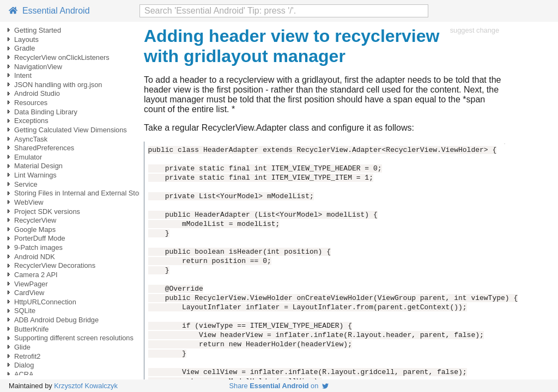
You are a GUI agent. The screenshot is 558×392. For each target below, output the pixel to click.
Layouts (26, 39)
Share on (279, 386)
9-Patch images (38, 247)
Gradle (25, 48)
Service (26, 184)
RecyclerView (35, 220)
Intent (23, 75)
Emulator (28, 157)
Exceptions (31, 121)
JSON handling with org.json (58, 85)
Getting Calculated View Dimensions (71, 130)
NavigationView (38, 67)
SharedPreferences (44, 148)
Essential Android (49, 11)
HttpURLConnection (45, 302)
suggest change (475, 30)
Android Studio (37, 93)
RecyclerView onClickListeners (62, 57)
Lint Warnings (35, 175)
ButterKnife (31, 329)
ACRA (24, 374)
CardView (29, 293)
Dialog (24, 365)
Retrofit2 (27, 356)
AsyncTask (31, 139)
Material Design (38, 166)
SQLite (25, 311)
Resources (31, 103)
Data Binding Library (46, 112)
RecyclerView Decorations (55, 265)
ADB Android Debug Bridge (56, 320)
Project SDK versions (47, 212)
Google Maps (35, 229)
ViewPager (31, 284)
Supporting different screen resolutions (74, 338)
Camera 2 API (36, 275)
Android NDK (35, 257)
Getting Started (38, 30)
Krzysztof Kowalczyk (86, 386)
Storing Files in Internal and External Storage (84, 193)
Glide (22, 347)
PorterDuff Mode (40, 238)
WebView (29, 202)
